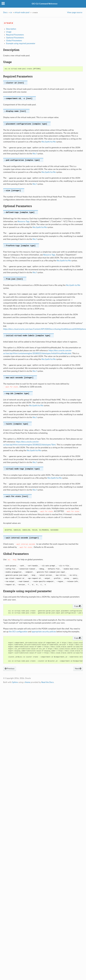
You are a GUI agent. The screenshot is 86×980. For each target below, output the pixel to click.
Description (11, 29)
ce (11, 12)
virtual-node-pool (22, 12)
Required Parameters (15, 35)
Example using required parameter (21, 43)
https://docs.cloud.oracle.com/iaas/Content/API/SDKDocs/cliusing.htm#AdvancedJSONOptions (45, 329)
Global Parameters (14, 41)
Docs (5, 12)
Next (78, 669)
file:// (35, 154)
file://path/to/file (49, 142)
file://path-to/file (73, 285)
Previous (10, 669)
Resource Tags (24, 221)
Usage (9, 32)
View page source (75, 12)
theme (28, 682)
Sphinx (15, 682)
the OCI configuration (18, 632)
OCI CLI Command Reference (45, 4)
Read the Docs (48, 682)
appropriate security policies (44, 632)
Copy (78, 606)
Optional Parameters (15, 38)
